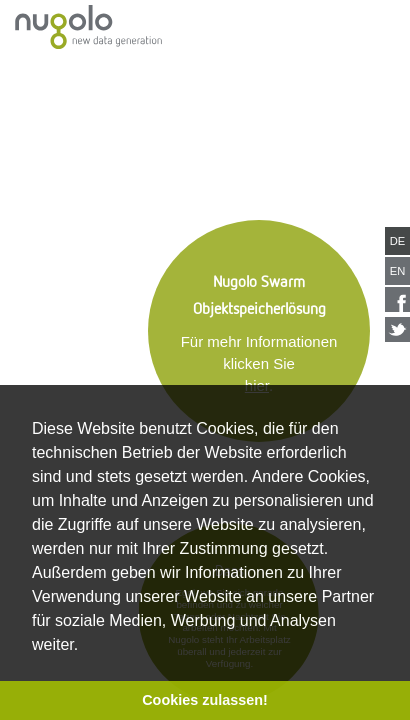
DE (398, 241)
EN (398, 271)
